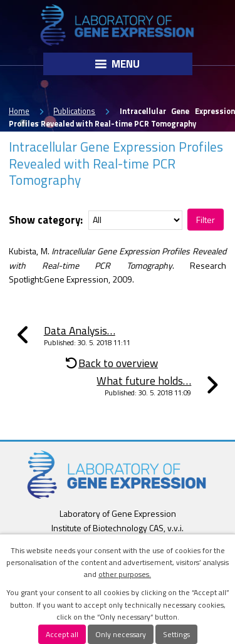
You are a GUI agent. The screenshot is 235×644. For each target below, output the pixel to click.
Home (19, 111)
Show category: (46, 219)
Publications (74, 111)
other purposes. (125, 574)
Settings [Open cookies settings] (176, 634)
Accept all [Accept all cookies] (62, 634)
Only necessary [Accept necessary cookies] (121, 634)
